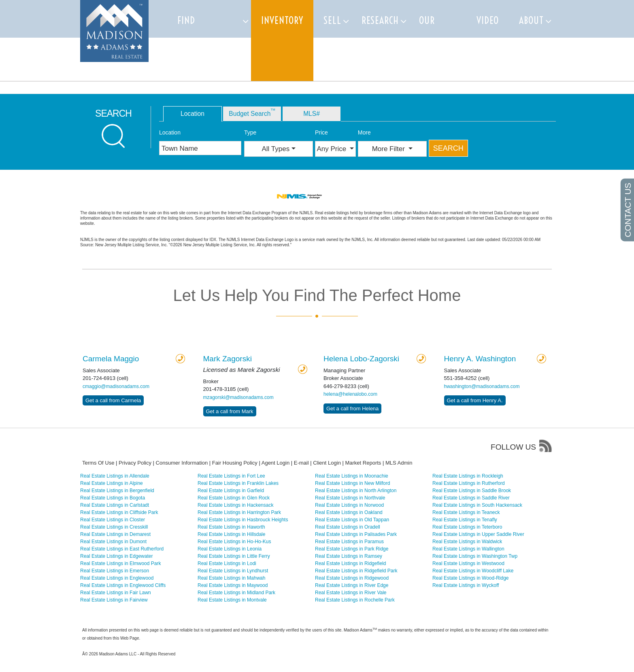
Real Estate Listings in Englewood (117, 578)
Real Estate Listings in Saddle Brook (472, 491)
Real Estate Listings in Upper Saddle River (478, 534)
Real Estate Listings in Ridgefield (350, 563)
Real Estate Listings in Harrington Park (239, 512)
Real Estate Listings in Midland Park (236, 593)
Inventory (282, 20)
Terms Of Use (98, 463)
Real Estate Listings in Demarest (115, 534)
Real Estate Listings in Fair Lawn (116, 593)
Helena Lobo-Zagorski (361, 359)
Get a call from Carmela (113, 400)
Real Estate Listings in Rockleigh (468, 476)
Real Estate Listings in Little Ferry (234, 556)
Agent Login (276, 463)
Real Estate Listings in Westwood (468, 563)
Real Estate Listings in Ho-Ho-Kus (234, 542)
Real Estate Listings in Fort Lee (231, 476)
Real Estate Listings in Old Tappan (352, 520)
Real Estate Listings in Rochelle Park (355, 600)
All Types (276, 149)
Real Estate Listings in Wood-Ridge (471, 578)
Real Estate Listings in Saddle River (471, 498)
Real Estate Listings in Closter (113, 520)
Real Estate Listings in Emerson (115, 571)
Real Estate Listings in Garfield (231, 491)
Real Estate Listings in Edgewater (116, 556)
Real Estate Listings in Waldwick (467, 542)
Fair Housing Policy (235, 463)
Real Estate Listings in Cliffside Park (119, 512)
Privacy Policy (135, 463)
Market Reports (363, 463)
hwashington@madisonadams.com (482, 386)
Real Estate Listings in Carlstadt (115, 505)
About (531, 20)
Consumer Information (182, 463)
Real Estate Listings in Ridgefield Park (356, 571)
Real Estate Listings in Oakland (349, 512)
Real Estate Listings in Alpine (112, 483)
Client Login (327, 463)
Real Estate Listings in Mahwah (231, 578)
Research (380, 20)
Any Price (333, 149)
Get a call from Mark (230, 411)
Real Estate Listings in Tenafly (465, 520)
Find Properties (200, 41)
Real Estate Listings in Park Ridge (352, 549)
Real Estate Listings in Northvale (350, 498)
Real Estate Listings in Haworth (231, 527)
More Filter (389, 149)
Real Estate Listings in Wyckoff (466, 585)
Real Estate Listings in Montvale (232, 600)
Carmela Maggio (111, 359)
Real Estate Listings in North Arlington (356, 491)
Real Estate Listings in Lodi (227, 563)
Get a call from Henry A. (475, 400)
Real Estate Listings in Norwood (349, 505)
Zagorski (228, 359)
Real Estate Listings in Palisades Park (356, 534)
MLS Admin (399, 463)
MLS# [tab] (312, 114)
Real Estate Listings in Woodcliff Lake (473, 571)
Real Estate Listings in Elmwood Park (120, 563)
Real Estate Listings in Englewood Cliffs (123, 585)
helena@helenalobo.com (350, 394)
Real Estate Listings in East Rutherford (122, 549)
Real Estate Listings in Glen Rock (234, 498)
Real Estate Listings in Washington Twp (475, 556)
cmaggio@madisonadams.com (116, 386)
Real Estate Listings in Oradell (348, 527)
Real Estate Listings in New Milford (352, 483)
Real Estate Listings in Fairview (114, 600)
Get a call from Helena (352, 409)
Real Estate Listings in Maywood (233, 585)
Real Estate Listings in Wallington (468, 549)
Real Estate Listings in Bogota (113, 498)
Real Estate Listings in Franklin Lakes (238, 483)
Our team (429, 41)
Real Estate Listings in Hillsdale (231, 534)
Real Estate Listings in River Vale (351, 593)
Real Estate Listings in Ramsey (349, 556)
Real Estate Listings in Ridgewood (352, 578)
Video (488, 20)
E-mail (301, 463)
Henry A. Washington (480, 359)
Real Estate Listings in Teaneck (466, 512)
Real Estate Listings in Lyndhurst (233, 571)
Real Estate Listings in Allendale (115, 476)
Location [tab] (193, 114)
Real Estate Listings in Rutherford (469, 483)
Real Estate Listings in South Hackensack (477, 505)
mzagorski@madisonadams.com (238, 397)
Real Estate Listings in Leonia (230, 549)
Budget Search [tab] (252, 112)
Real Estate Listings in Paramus (349, 542)
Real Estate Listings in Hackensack (235, 505)
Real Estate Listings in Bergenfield (117, 491)
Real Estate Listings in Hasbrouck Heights (243, 520)
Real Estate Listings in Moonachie (352, 476)
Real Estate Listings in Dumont (113, 542)
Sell (332, 20)
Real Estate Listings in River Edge (352, 585)
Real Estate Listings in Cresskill (114, 527)
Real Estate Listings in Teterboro (467, 527)
